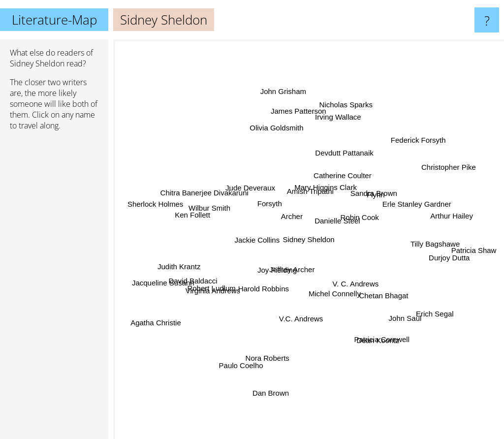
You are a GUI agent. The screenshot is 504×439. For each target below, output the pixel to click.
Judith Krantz (180, 253)
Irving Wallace (322, 121)
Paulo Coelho (243, 372)
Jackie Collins (258, 236)
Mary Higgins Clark (333, 168)
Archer (290, 218)
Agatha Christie (150, 319)
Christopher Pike (439, 169)
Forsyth (271, 203)
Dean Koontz (386, 349)
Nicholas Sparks (352, 90)
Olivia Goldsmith (282, 132)
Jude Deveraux (250, 188)
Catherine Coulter (343, 182)
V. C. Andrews (359, 281)
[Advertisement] (54, 289)
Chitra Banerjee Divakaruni (212, 197)
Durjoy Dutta (439, 257)
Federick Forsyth (409, 142)
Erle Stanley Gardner (407, 204)
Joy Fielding (282, 274)
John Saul (403, 331)
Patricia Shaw (455, 247)
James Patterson (308, 99)
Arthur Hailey (451, 208)
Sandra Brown (378, 190)
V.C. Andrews (301, 318)
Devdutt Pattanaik (345, 151)
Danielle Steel (352, 227)
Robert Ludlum (204, 295)
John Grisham (288, 84)
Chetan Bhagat (379, 288)
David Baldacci (185, 288)
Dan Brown (284, 404)
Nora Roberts (256, 364)
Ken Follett (182, 217)
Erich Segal (425, 315)
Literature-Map (54, 20)
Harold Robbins (263, 296)
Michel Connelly (340, 291)
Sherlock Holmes (170, 206)
